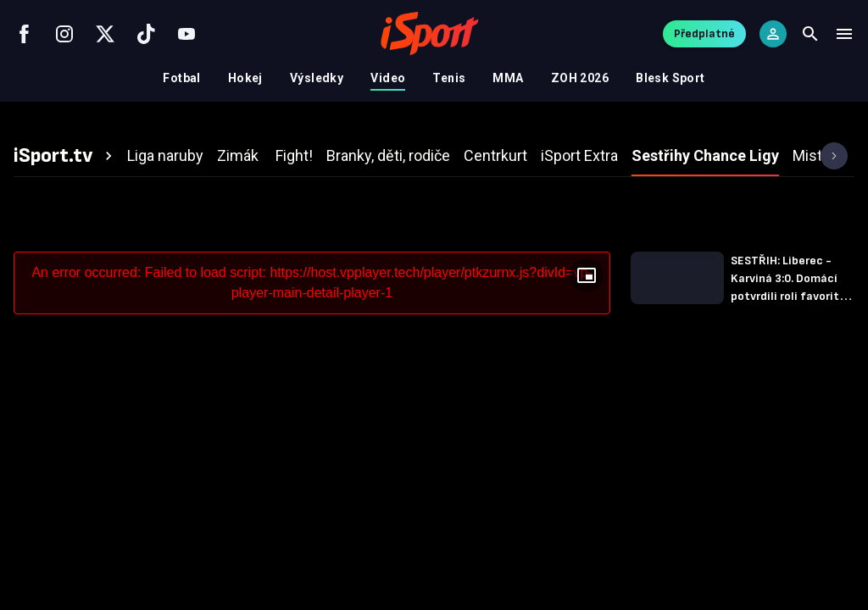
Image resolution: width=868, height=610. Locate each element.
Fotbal (182, 78)
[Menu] (844, 34)
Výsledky (317, 78)
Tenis (449, 78)
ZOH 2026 (580, 78)
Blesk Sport (670, 78)
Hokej (245, 78)
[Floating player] (587, 275)
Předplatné (704, 33)
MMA (508, 78)
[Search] (810, 34)
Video (388, 78)
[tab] (65, 156)
